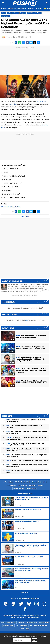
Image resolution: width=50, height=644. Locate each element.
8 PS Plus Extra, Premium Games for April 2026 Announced (24, 427)
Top (5, 482)
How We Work (25, 482)
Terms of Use (23, 485)
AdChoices (14, 617)
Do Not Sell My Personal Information (29, 617)
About (11, 482)
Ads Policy (33, 485)
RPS (28, 629)
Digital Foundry (44, 622)
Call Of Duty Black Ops (34, 13)
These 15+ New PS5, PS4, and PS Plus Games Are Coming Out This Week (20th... (25, 444)
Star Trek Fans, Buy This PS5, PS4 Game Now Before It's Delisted (27, 471)
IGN (17, 626)
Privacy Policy (12, 485)
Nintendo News (8, 626)
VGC (31, 626)
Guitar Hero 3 (6, 16)
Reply (34, 296)
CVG (23, 629)
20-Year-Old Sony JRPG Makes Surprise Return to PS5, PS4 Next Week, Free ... (26, 432)
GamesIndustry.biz (41, 626)
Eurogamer (24, 626)
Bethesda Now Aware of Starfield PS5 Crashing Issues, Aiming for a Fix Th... (26, 456)
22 (12, 351)
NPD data (14, 104)
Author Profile (17, 296)
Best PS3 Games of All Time (11, 207)
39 (12, 363)
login (27, 320)
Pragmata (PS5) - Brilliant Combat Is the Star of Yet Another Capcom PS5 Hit (26, 438)
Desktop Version (31, 489)
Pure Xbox (21, 622)
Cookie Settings (19, 489)
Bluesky (27, 296)
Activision (15, 13)
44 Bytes (44, 615)
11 (12, 374)
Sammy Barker (12, 37)
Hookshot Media (12, 615)
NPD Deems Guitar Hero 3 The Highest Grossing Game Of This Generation (25, 23)
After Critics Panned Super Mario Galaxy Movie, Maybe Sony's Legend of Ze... (26, 466)
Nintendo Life (11, 622)
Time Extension (32, 622)
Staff (17, 482)
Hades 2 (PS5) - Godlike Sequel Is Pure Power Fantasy (27, 461)
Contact (44, 482)
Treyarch (23, 13)
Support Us (36, 482)
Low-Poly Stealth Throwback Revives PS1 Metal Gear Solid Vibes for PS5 (26, 450)
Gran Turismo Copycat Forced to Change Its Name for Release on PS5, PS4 (26, 421)
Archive (41, 485)
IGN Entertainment (29, 615)
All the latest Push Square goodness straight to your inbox (25, 636)
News (3, 13)
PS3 (9, 13)
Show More (25, 592)
